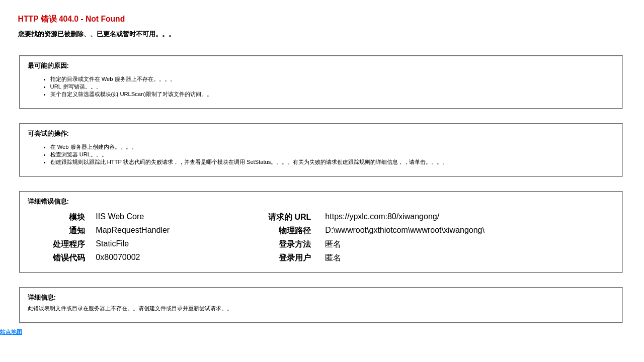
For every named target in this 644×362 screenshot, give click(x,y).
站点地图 (11, 332)
